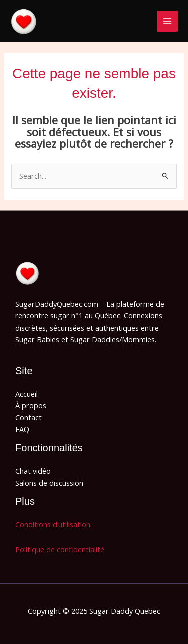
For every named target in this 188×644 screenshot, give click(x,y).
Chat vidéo (33, 471)
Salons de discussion (49, 483)
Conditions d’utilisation (53, 524)
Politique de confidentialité (60, 549)
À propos (31, 405)
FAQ (22, 429)
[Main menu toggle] (167, 21)
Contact (28, 417)
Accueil (26, 394)
